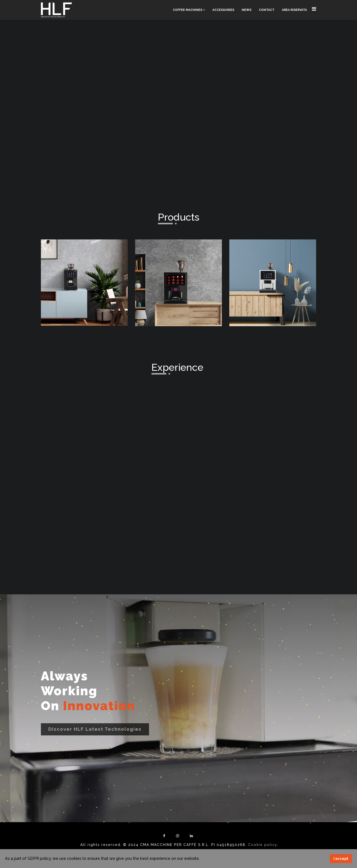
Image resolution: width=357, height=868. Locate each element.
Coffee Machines (188, 10)
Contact (267, 10)
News (247, 10)
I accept (341, 858)
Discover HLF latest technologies (95, 729)
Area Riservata (294, 10)
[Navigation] (314, 9)
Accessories (223, 10)
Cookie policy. (263, 845)
